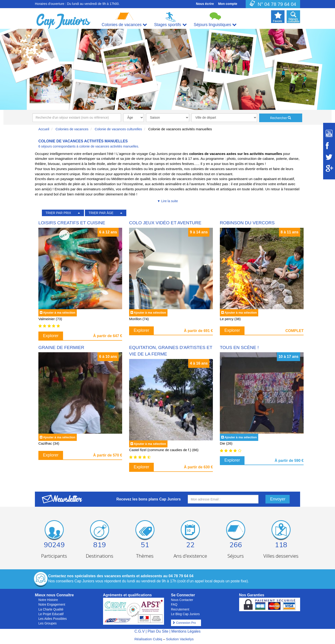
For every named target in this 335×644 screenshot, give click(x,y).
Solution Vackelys (180, 639)
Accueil (44, 129)
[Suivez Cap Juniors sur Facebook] (329, 146)
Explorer (51, 336)
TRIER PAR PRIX (58, 213)
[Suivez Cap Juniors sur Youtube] (329, 133)
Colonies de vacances (72, 129)
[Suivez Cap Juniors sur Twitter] (329, 157)
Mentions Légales (186, 631)
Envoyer (278, 499)
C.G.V (140, 631)
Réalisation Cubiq (148, 639)
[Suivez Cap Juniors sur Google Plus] (329, 168)
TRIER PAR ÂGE (101, 213)
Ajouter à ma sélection (59, 313)
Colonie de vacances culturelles (118, 129)
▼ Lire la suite (167, 201)
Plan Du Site (158, 631)
